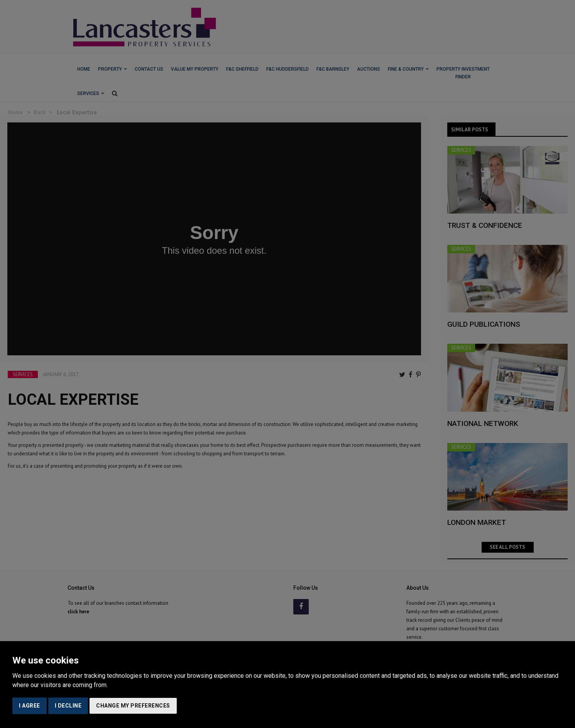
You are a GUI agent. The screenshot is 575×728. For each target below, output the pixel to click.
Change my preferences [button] (133, 706)
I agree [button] (30, 706)
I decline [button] (68, 706)
